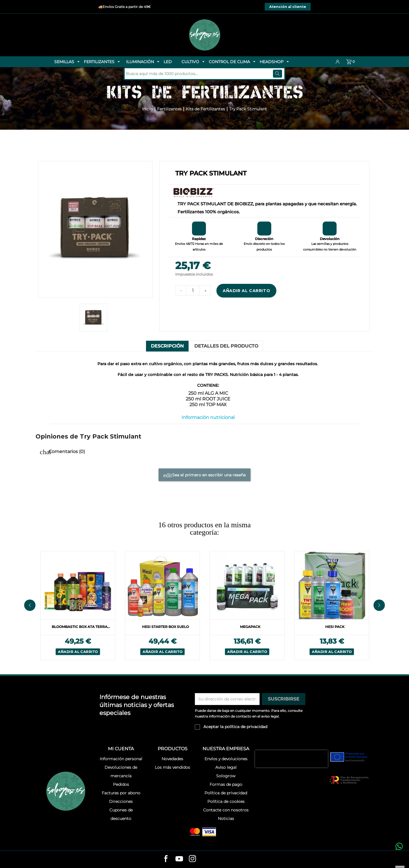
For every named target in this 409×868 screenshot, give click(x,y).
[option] (78, 605)
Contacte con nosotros (226, 810)
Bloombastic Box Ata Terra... (81, 627)
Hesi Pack (335, 627)
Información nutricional (208, 417)
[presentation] (291, 759)
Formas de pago (226, 784)
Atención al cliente (288, 7)
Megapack (250, 627)
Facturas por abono (121, 793)
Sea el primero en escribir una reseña (204, 475)
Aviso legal (226, 767)
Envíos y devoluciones (226, 759)
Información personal (121, 759)
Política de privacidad (226, 793)
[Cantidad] (193, 291)
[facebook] (166, 859)
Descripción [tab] (167, 346)
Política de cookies (226, 801)
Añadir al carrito (246, 291)
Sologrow (226, 776)
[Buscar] (163, 74)
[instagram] (192, 859)
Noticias (226, 819)
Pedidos (121, 784)
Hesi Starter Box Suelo (165, 627)
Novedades (172, 759)
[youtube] (179, 860)
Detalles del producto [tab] (226, 346)
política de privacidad (246, 727)
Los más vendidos (172, 767)
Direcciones (121, 801)
